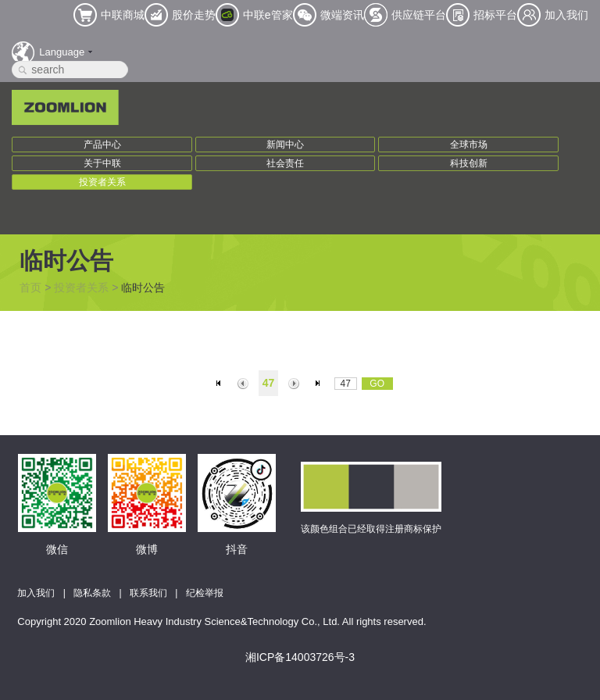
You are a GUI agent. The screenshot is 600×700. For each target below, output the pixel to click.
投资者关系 (102, 182)
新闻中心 (285, 145)
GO (377, 384)
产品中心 (102, 145)
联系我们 (148, 593)
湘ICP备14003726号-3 (300, 657)
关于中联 (102, 163)
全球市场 (469, 145)
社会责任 (285, 163)
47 (269, 383)
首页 (30, 287)
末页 (320, 384)
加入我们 (36, 593)
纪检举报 (205, 593)
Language (62, 52)
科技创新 (469, 163)
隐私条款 (92, 593)
